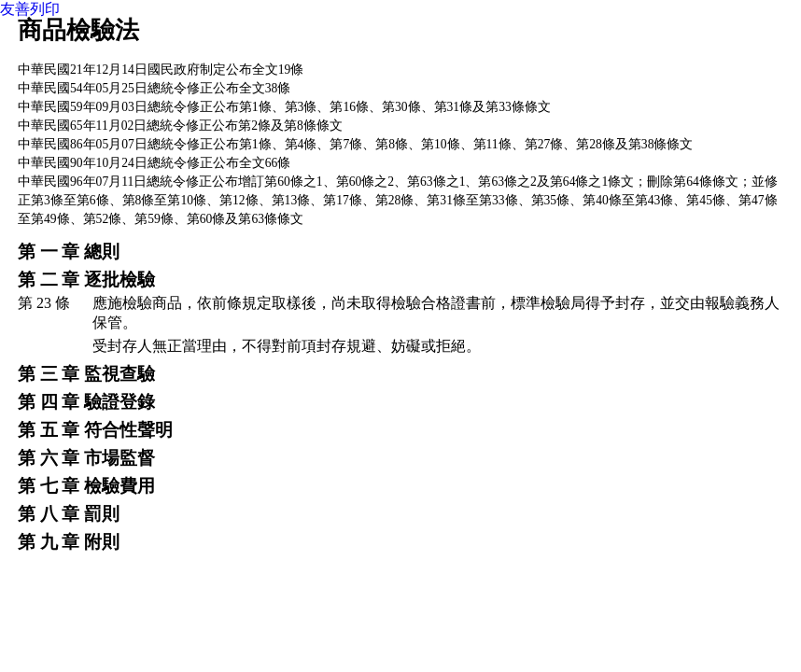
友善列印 (30, 9)
